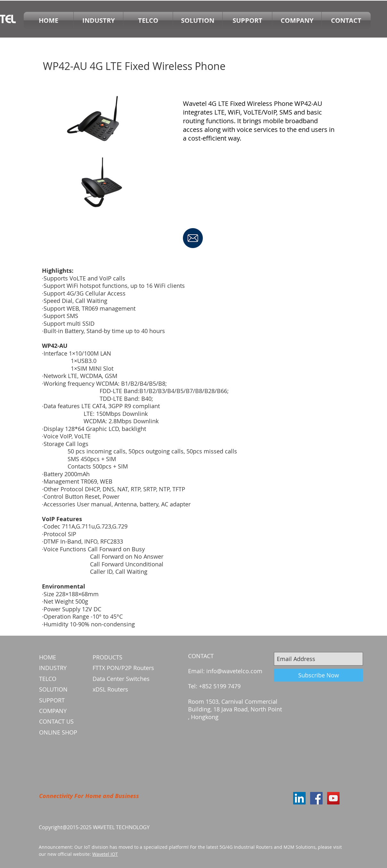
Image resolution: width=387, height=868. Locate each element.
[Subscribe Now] (318, 675)
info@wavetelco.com (234, 671)
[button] (148, 20)
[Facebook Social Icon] (316, 798)
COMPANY (53, 711)
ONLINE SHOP (58, 732)
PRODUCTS (107, 657)
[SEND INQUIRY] (193, 238)
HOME (48, 657)
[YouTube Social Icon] (333, 798)
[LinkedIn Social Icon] (299, 798)
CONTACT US (56, 721)
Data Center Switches (121, 679)
